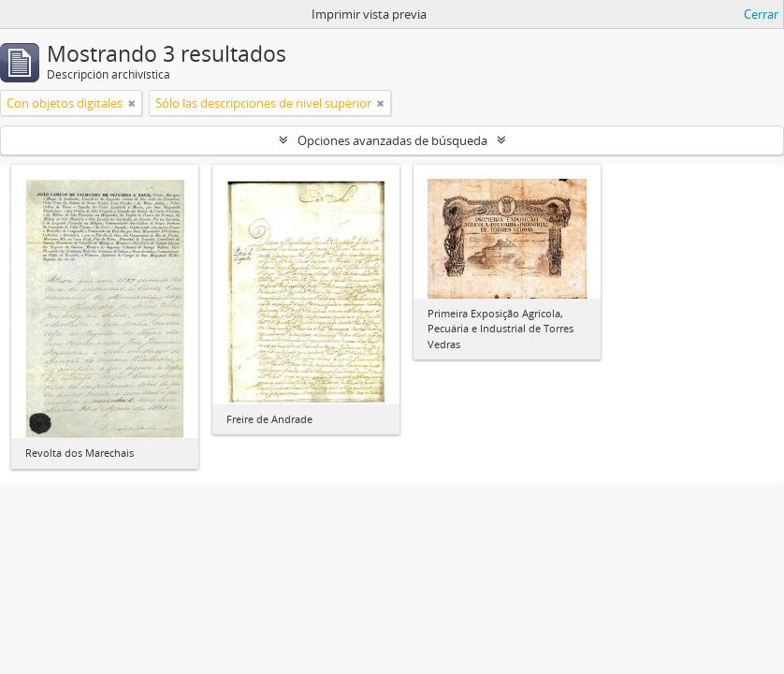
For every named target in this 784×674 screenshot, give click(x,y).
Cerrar (761, 14)
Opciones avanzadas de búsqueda (392, 140)
